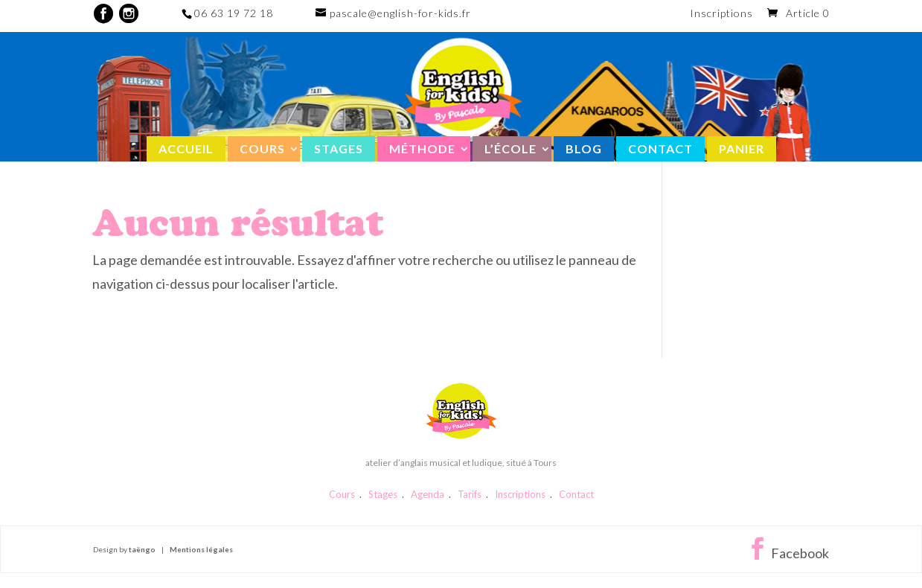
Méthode (422, 148)
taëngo (142, 549)
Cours (262, 148)
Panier (742, 148)
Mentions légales (201, 549)
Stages (339, 148)
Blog (584, 148)
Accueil (186, 148)
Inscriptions (721, 14)
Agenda (428, 494)
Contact (660, 148)
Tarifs (470, 494)
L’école (510, 148)
